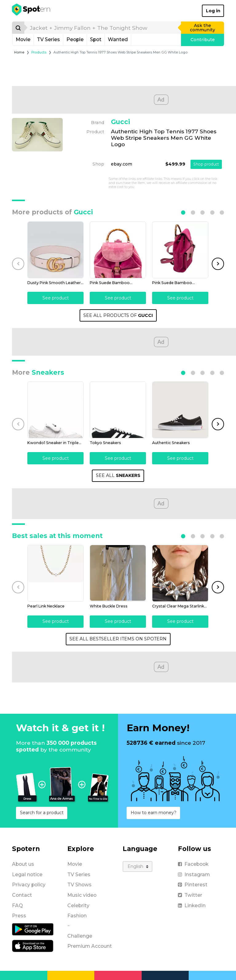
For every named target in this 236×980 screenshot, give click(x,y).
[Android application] (33, 929)
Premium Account (90, 946)
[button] (183, 213)
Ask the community (203, 28)
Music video (82, 895)
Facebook (193, 864)
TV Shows (79, 885)
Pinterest (193, 885)
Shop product (206, 164)
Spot (96, 39)
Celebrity (78, 906)
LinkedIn (192, 906)
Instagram (194, 875)
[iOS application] (33, 946)
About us (23, 864)
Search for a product (42, 813)
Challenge (80, 936)
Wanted (118, 39)
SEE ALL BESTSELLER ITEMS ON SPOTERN (118, 639)
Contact (22, 895)
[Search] (18, 28)
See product (56, 298)
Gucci (120, 122)
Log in (213, 11)
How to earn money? (153, 813)
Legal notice (27, 875)
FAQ (17, 906)
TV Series (48, 39)
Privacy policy (29, 885)
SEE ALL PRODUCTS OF (118, 315)
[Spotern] (31, 11)
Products (39, 52)
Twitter (190, 895)
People (75, 39)
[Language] (138, 867)
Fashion (77, 916)
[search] (103, 28)
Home (19, 52)
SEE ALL (118, 475)
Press (19, 916)
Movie (23, 39)
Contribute (203, 40)
